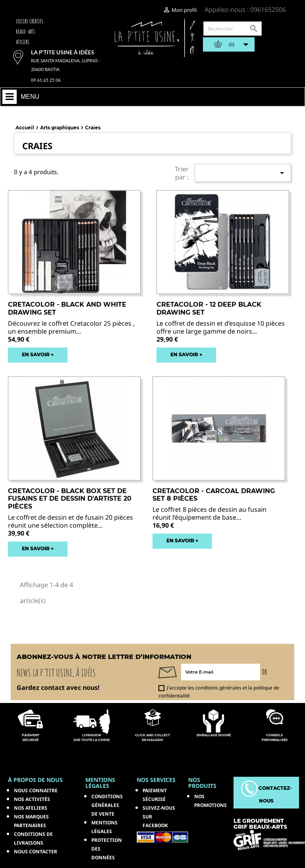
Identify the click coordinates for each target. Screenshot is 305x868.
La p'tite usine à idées (63, 52)
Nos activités (32, 799)
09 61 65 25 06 (46, 80)
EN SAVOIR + (38, 354)
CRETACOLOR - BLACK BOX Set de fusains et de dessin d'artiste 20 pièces (70, 499)
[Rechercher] (233, 29)
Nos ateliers (31, 808)
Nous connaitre (36, 790)
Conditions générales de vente (107, 805)
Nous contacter (36, 852)
